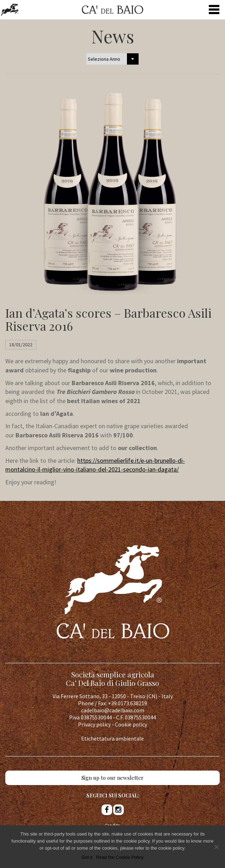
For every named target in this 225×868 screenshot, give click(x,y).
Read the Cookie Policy (120, 857)
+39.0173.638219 (127, 703)
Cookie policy (131, 724)
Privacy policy (94, 724)
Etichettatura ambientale (112, 738)
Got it (87, 857)
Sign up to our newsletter (112, 778)
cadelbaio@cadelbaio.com (113, 710)
